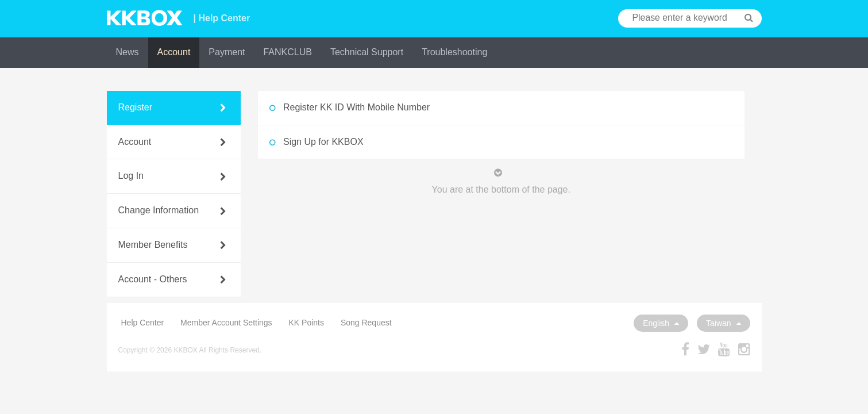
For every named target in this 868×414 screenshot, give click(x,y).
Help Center (143, 323)
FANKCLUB (287, 52)
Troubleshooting (454, 52)
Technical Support (367, 52)
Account (174, 52)
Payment (227, 52)
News (128, 52)
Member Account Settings (226, 323)
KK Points (306, 323)
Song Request (366, 323)
